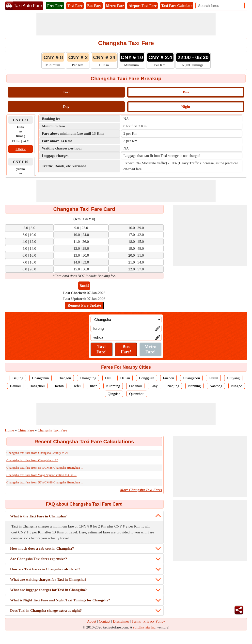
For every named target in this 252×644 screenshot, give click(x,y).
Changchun (40, 378)
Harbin (59, 386)
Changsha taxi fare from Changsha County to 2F (37, 453)
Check (21, 149)
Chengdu (64, 378)
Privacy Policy (154, 621)
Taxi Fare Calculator (178, 6)
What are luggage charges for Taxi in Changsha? (48, 590)
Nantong (216, 386)
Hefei (77, 386)
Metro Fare (115, 6)
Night (186, 107)
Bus (186, 92)
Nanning (194, 386)
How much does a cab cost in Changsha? (42, 548)
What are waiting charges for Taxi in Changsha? (48, 579)
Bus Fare (94, 6)
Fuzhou (168, 378)
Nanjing (173, 386)
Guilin (213, 378)
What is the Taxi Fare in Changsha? (38, 516)
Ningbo (237, 386)
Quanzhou (137, 394)
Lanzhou (135, 386)
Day (66, 107)
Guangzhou (191, 378)
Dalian (125, 378)
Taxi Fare (75, 6)
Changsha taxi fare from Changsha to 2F (32, 460)
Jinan (94, 386)
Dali (108, 378)
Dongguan (147, 378)
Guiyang (233, 378)
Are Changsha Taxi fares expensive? (39, 559)
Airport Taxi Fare (142, 6)
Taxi (66, 92)
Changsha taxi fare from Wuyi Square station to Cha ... (41, 475)
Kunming (113, 386)
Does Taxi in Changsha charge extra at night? (46, 611)
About (92, 621)
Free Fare (55, 6)
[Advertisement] (126, 24)
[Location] (126, 320)
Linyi (155, 386)
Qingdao (114, 394)
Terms (136, 621)
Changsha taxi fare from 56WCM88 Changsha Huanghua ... (45, 468)
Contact (105, 621)
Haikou (15, 386)
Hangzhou (37, 386)
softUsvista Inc (144, 627)
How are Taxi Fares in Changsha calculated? (45, 569)
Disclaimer (121, 621)
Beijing (18, 378)
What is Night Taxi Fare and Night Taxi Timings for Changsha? (60, 600)
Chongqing (88, 378)
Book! (84, 286)
